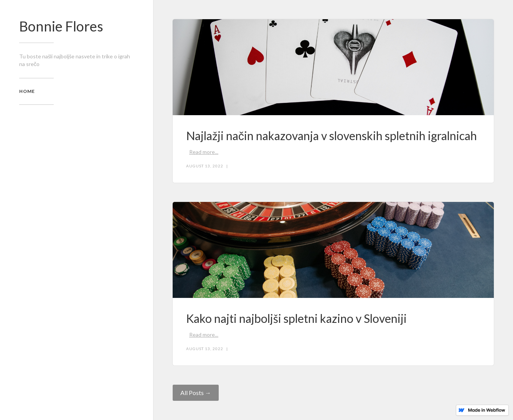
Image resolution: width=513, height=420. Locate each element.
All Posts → (196, 393)
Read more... (204, 152)
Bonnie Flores (61, 26)
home (27, 91)
